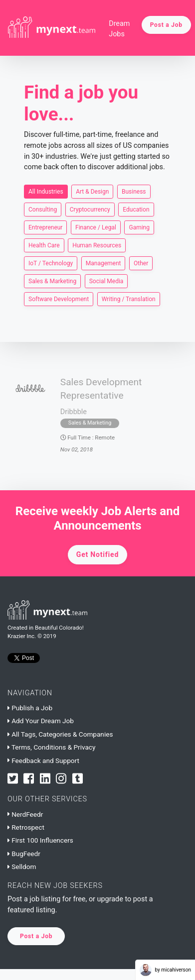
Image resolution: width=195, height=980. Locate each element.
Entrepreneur (45, 227)
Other (141, 263)
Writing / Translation (129, 299)
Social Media (106, 281)
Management (103, 263)
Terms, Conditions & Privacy (51, 747)
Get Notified (97, 554)
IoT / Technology (51, 263)
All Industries (46, 191)
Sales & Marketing (52, 281)
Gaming (139, 227)
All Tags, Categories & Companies (60, 734)
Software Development (59, 299)
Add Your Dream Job (41, 721)
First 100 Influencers (40, 840)
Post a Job (166, 25)
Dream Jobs (119, 29)
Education (136, 209)
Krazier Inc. (22, 636)
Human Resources (97, 245)
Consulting (43, 209)
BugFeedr (24, 854)
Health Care (44, 245)
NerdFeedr (25, 814)
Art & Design (92, 191)
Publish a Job (30, 708)
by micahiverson (165, 970)
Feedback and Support (43, 761)
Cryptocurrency (90, 209)
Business (134, 191)
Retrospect (26, 827)
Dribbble (74, 412)
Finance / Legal (96, 227)
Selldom (22, 867)
